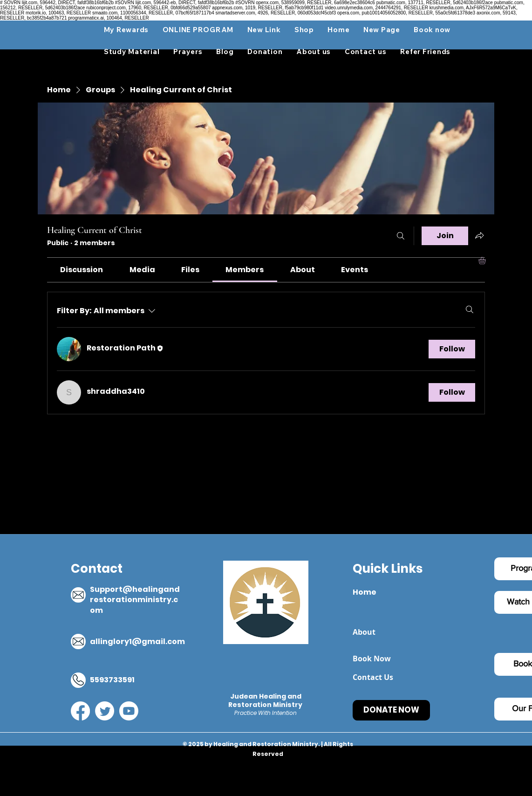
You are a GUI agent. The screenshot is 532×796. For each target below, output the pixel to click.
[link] (82, 270)
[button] (132, 51)
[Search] (401, 236)
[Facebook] (80, 711)
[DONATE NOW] (391, 710)
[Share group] (479, 235)
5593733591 (112, 680)
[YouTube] (129, 711)
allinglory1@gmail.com (137, 642)
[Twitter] (105, 711)
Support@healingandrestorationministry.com (135, 600)
